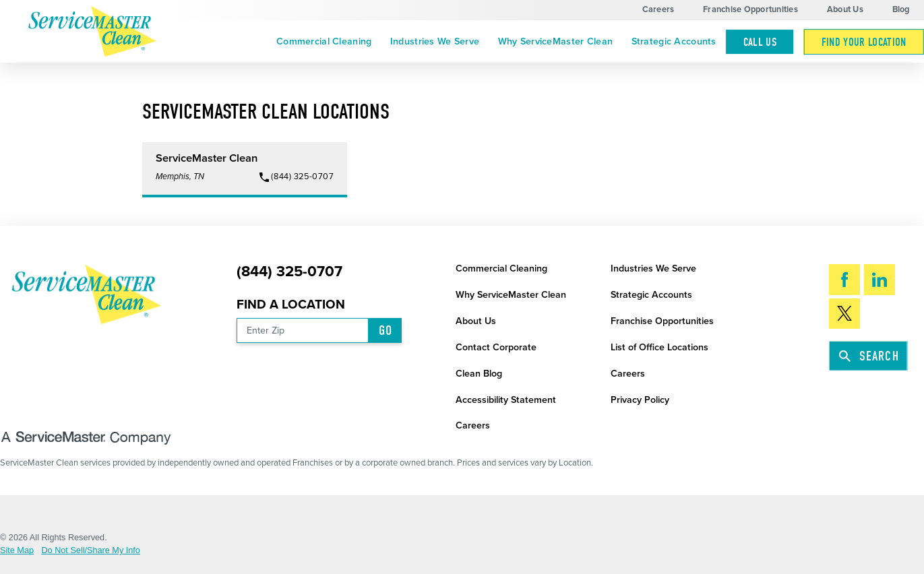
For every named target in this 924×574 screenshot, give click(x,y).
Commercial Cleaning (324, 41)
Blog (901, 9)
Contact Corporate (496, 347)
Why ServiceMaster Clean (556, 41)
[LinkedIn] (880, 279)
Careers (658, 9)
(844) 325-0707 (289, 272)
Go (386, 330)
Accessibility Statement (506, 400)
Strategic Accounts (674, 41)
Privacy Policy (640, 400)
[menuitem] (324, 42)
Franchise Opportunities (750, 9)
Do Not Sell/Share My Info (91, 551)
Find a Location (291, 305)
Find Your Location (864, 42)
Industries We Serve (435, 41)
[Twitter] (844, 314)
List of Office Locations (659, 347)
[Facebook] (844, 279)
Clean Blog (479, 374)
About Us (845, 9)
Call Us (760, 42)
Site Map (17, 551)
